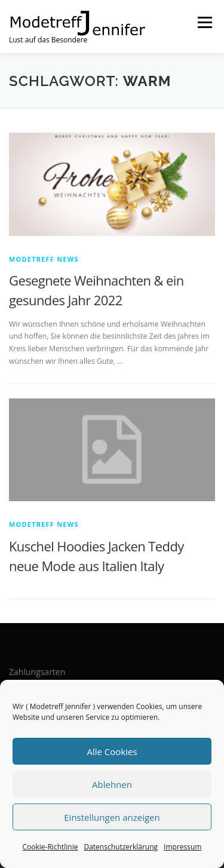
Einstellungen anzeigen (112, 817)
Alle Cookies (112, 752)
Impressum (182, 847)
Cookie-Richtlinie (50, 847)
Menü (204, 22)
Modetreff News (44, 259)
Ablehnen (112, 784)
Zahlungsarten (37, 672)
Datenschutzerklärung (121, 847)
